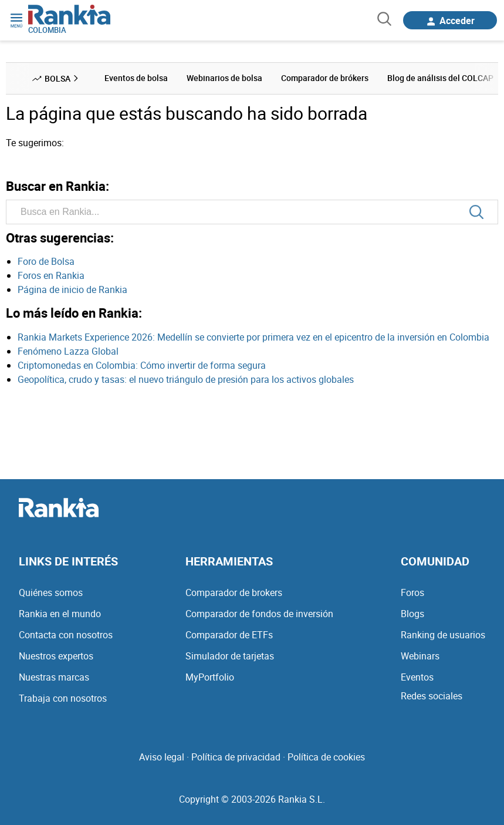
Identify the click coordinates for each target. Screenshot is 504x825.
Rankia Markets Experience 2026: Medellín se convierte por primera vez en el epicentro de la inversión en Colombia (253, 337)
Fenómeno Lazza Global (68, 351)
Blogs (412, 614)
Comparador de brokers (234, 592)
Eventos (417, 677)
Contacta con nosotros (66, 635)
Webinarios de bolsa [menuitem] (224, 78)
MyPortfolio (210, 677)
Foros (412, 592)
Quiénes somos (51, 592)
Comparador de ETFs (229, 635)
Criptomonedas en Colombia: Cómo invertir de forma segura (142, 365)
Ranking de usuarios (443, 635)
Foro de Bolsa (46, 261)
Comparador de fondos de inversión (259, 614)
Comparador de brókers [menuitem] (325, 78)
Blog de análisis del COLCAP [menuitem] (440, 78)
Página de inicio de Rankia (72, 289)
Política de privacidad (236, 757)
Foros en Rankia (51, 275)
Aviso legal (162, 757)
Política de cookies (326, 757)
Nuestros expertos (56, 656)
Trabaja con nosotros (63, 698)
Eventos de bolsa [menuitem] (136, 78)
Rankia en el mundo (60, 614)
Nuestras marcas (54, 677)
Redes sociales (432, 696)
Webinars (420, 656)
